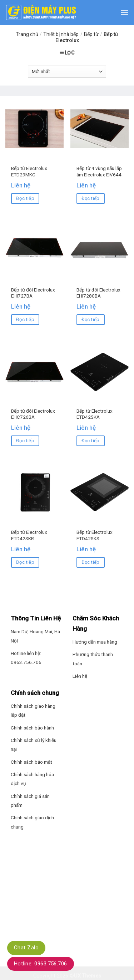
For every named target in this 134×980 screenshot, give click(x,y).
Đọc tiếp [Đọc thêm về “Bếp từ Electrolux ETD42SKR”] (25, 562)
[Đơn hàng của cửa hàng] (67, 72)
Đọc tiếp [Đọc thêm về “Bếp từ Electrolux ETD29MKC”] (25, 198)
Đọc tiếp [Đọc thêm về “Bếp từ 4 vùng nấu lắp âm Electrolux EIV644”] (91, 198)
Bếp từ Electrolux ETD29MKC (29, 171)
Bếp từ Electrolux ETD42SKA (95, 414)
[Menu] (124, 12)
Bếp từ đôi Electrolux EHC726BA (33, 414)
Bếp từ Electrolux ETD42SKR (29, 535)
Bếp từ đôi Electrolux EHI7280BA (98, 293)
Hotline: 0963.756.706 (41, 964)
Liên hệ (80, 676)
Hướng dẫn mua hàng (95, 642)
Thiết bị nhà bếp (61, 34)
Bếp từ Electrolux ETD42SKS (95, 535)
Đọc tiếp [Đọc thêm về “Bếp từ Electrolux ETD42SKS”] (91, 562)
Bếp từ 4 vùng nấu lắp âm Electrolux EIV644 (99, 171)
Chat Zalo (26, 948)
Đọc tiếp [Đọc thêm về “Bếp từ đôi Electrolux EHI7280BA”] (91, 319)
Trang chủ (27, 34)
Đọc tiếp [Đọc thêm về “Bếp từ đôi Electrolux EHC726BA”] (25, 441)
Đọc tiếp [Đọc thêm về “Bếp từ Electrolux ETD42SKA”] (91, 441)
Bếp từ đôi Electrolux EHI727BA (33, 293)
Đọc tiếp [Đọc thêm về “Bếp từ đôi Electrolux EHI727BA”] (25, 319)
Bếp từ (91, 34)
